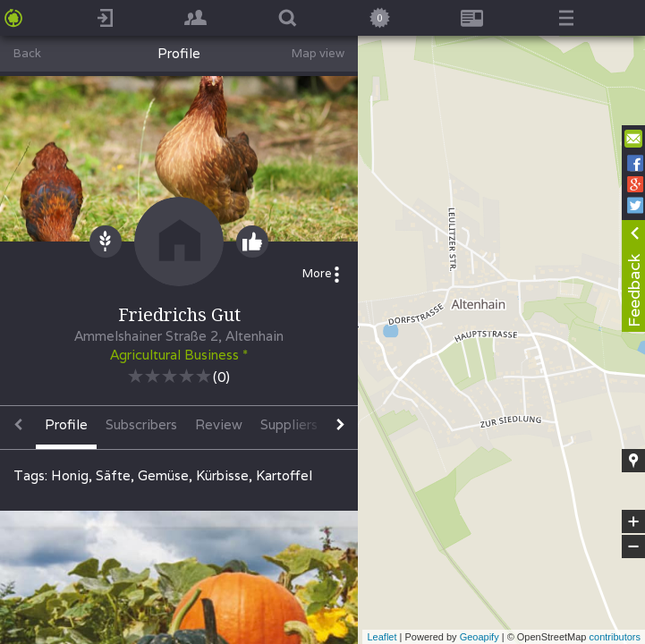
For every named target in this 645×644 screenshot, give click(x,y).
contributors (615, 637)
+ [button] (634, 521)
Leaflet (382, 637)
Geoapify (480, 637)
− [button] (633, 547)
